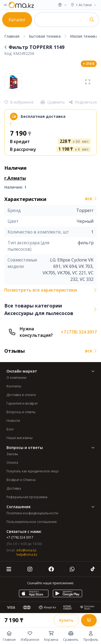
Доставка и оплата (21, 395)
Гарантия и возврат (22, 403)
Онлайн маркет (50, 371)
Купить (66, 620)
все (91, 199)
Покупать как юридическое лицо (33, 471)
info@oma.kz (26, 550)
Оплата (12, 463)
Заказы (12, 454)
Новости (13, 421)
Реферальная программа (27, 497)
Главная (12, 36)
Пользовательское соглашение (32, 522)
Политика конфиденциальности (32, 513)
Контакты (14, 386)
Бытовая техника (45, 36)
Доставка (14, 488)
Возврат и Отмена (21, 480)
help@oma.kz (27, 555)
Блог (10, 429)
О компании (16, 378)
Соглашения (50, 507)
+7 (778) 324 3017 (79, 332)
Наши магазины (20, 438)
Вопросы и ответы (21, 412)
